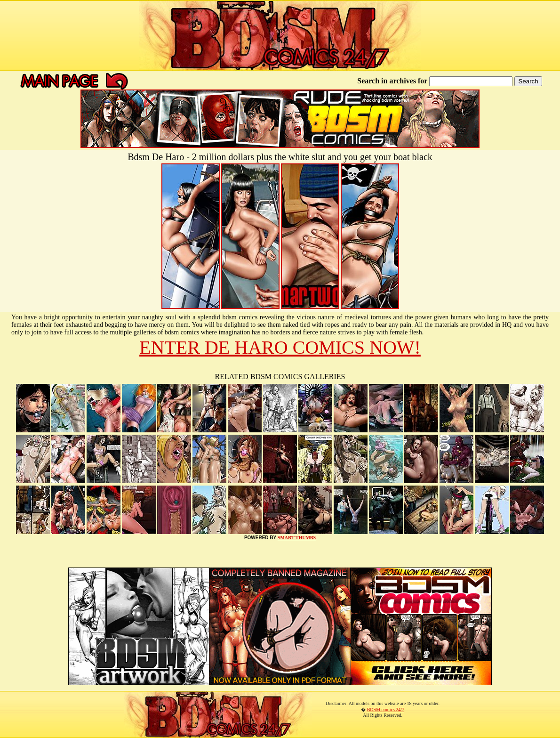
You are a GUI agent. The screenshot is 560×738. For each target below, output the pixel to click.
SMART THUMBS (297, 538)
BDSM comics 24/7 (386, 710)
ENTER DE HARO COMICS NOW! (280, 347)
